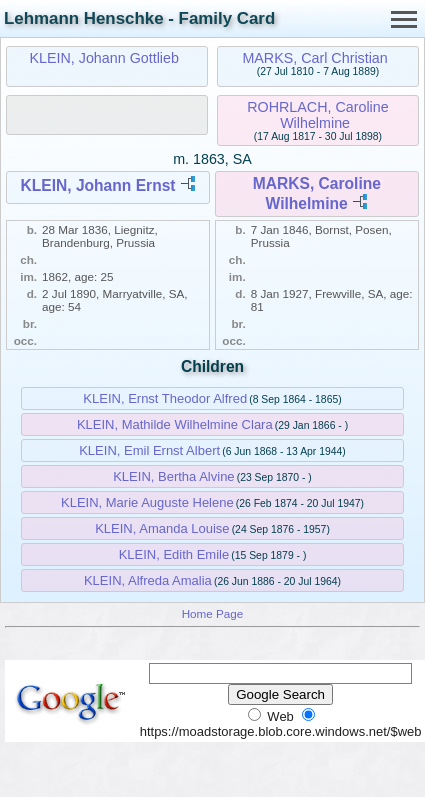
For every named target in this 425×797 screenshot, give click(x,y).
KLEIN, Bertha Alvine (173, 476)
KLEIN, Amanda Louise (162, 528)
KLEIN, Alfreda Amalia (148, 580)
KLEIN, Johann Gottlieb (103, 58)
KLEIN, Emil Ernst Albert (149, 450)
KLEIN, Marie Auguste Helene (147, 502)
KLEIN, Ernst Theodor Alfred (165, 398)
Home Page (213, 613)
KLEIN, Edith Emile (174, 554)
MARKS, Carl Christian (314, 58)
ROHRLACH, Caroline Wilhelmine (317, 115)
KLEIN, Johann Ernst (97, 185)
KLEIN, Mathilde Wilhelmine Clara (175, 424)
